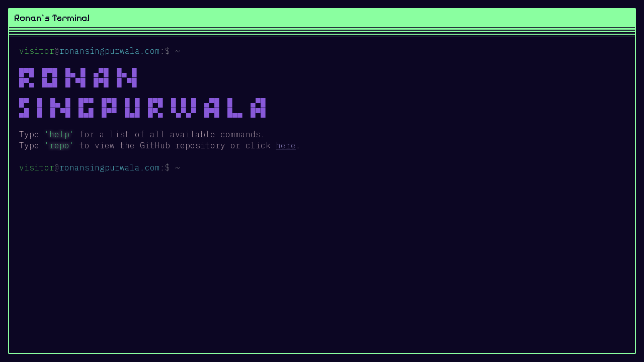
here (286, 145)
